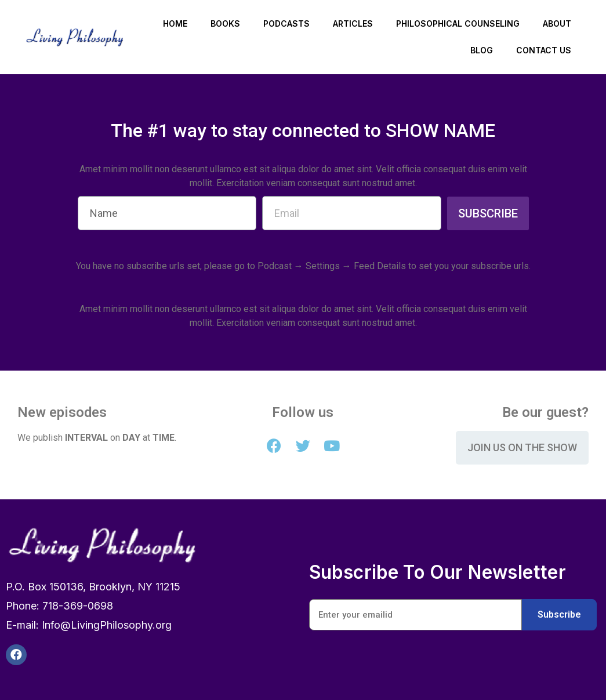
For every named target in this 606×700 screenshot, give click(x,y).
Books (225, 23)
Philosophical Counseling (458, 23)
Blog (482, 50)
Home (175, 23)
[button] (522, 448)
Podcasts (286, 23)
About (557, 23)
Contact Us (544, 50)
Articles (353, 23)
